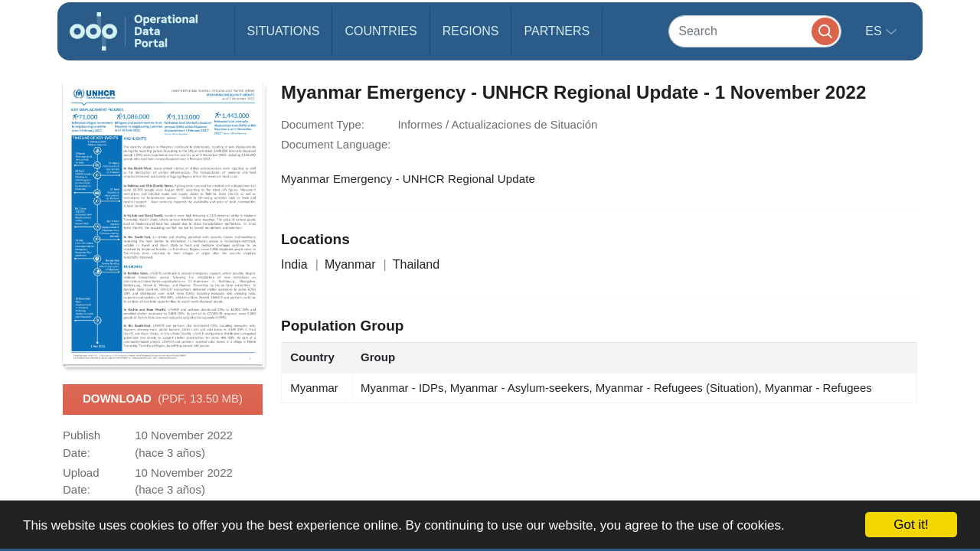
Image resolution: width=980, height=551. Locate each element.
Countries (381, 31)
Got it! (911, 525)
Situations (284, 31)
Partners (557, 31)
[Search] (755, 31)
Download (163, 399)
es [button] (875, 31)
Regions (471, 31)
